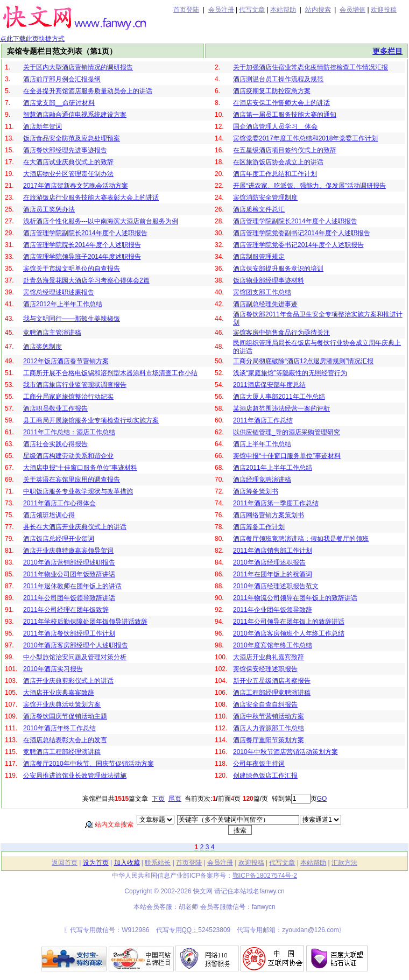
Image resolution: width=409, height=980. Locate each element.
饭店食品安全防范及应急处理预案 (72, 138)
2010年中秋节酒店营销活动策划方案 (285, 752)
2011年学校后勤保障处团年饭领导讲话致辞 (85, 622)
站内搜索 (318, 10)
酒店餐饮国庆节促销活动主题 (65, 716)
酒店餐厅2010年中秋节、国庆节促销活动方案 (89, 764)
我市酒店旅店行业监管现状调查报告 (75, 385)
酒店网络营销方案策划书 (269, 515)
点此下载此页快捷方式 (32, 39)
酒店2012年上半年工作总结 (63, 304)
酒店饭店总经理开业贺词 (59, 539)
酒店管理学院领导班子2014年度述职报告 (82, 257)
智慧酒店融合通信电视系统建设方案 (75, 115)
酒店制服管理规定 (259, 257)
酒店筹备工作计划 (259, 527)
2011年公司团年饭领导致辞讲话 (69, 598)
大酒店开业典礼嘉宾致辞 (269, 657)
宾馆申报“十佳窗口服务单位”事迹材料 (287, 456)
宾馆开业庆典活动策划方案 (62, 704)
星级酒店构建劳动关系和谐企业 (68, 456)
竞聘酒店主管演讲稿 (52, 333)
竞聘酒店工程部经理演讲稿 (62, 752)
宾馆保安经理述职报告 (265, 669)
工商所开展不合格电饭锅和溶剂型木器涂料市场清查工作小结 (110, 373)
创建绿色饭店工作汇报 (265, 775)
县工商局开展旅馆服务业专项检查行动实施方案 (91, 420)
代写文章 (252, 10)
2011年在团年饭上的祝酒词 (273, 574)
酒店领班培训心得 (49, 515)
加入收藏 (127, 863)
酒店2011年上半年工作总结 (273, 468)
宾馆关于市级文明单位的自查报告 (72, 269)
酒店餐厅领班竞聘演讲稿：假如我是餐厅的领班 (301, 539)
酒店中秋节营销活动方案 (269, 716)
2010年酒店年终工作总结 (59, 728)
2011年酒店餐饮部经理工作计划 (69, 633)
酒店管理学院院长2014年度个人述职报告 (82, 245)
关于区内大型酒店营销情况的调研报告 (78, 67)
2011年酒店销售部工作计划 (273, 551)
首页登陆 (186, 10)
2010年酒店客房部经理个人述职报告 (76, 645)
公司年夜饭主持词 (259, 764)
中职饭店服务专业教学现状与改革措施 (78, 491)
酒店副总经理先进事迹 (265, 304)
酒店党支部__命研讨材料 (59, 103)
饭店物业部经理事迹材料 (269, 280)
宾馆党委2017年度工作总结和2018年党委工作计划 (305, 138)
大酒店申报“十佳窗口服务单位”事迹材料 (80, 468)
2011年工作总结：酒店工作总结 (69, 432)
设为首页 (96, 863)
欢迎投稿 (384, 10)
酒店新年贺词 (43, 126)
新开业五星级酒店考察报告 (272, 681)
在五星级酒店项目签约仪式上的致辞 (285, 150)
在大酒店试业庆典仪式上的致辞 (68, 162)
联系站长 (158, 863)
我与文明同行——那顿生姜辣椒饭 (72, 319)
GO (322, 799)
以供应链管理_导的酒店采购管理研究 (287, 432)
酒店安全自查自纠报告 (265, 704)
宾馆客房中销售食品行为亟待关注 (281, 333)
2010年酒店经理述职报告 (269, 562)
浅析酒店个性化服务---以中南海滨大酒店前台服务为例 (101, 221)
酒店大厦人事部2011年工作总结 (279, 397)
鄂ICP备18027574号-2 (265, 876)
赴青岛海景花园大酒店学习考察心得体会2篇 (86, 280)
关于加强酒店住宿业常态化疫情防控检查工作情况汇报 (311, 67)
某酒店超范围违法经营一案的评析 (281, 408)
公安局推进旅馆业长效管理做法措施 (75, 775)
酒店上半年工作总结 (262, 444)
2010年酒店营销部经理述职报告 (69, 562)
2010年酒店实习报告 (53, 669)
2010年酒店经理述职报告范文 (276, 586)
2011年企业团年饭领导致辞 (273, 610)
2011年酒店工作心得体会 (59, 503)
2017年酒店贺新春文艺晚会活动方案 (76, 186)
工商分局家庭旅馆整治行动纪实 (68, 397)
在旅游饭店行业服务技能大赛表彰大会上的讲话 (91, 198)
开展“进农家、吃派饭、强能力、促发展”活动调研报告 (309, 186)
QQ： (190, 930)
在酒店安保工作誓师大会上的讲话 (281, 103)
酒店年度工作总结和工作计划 (275, 174)
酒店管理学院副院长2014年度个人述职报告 (295, 221)
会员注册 (221, 10)
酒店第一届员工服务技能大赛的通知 (285, 115)
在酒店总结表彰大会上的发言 (65, 740)
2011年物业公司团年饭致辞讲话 (69, 574)
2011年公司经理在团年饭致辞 (66, 610)
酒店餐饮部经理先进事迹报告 (65, 150)
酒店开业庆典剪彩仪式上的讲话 (68, 681)
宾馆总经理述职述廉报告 (59, 292)
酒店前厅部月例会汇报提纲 (62, 79)
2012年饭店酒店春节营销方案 (66, 361)
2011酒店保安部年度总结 (269, 385)
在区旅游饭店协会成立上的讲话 (278, 162)
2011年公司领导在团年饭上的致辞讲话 (289, 622)
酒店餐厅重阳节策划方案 (269, 740)
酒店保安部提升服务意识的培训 (278, 269)
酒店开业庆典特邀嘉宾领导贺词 (68, 551)
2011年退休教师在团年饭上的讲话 (72, 586)
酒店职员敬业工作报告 (55, 408)
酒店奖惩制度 (43, 347)
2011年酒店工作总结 (263, 420)
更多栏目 (387, 51)
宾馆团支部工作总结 (262, 292)
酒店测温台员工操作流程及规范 (278, 79)
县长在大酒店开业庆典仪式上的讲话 (75, 527)
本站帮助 (283, 10)
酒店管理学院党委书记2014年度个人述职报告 (298, 245)
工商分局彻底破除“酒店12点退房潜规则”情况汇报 (303, 361)
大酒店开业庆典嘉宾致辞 (59, 693)
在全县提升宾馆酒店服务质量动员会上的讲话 (88, 91)
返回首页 (65, 863)
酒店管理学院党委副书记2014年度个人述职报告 (302, 233)
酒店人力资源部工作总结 (269, 728)
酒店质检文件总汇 (259, 209)
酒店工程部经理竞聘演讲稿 (272, 693)
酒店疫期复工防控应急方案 (272, 91)
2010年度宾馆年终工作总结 (273, 645)
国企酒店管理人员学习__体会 (275, 126)
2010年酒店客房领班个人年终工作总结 (289, 633)
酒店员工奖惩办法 (49, 209)
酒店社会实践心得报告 (55, 444)
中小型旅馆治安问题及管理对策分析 (75, 657)
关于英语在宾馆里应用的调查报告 (72, 480)
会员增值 (352, 10)
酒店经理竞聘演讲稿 (262, 480)
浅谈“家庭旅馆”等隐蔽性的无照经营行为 (290, 373)
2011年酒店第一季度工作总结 (276, 503)
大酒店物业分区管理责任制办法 (68, 174)
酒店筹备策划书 (256, 491)
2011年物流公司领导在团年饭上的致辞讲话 (295, 598)
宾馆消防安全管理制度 (265, 198)
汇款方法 (344, 863)
